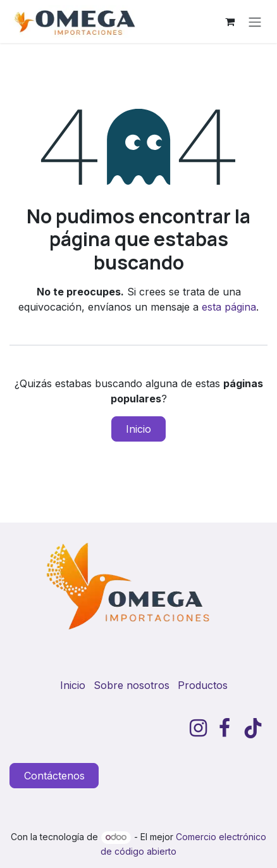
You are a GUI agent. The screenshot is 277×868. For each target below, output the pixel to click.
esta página (229, 307)
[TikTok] (253, 728)
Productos (203, 685)
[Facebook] (225, 728)
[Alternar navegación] (255, 22)
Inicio (138, 429)
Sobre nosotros (132, 685)
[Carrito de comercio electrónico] (230, 22)
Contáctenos (54, 776)
